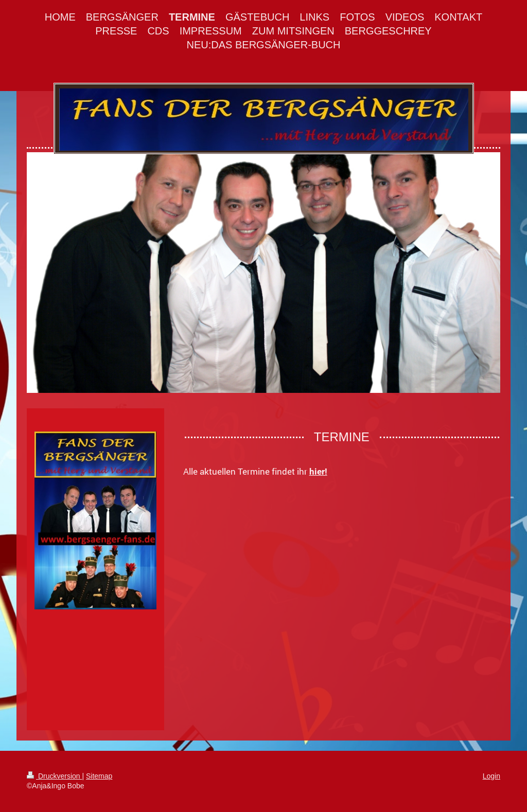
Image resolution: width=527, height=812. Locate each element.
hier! (318, 472)
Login (491, 776)
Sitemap (99, 776)
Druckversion (54, 776)
